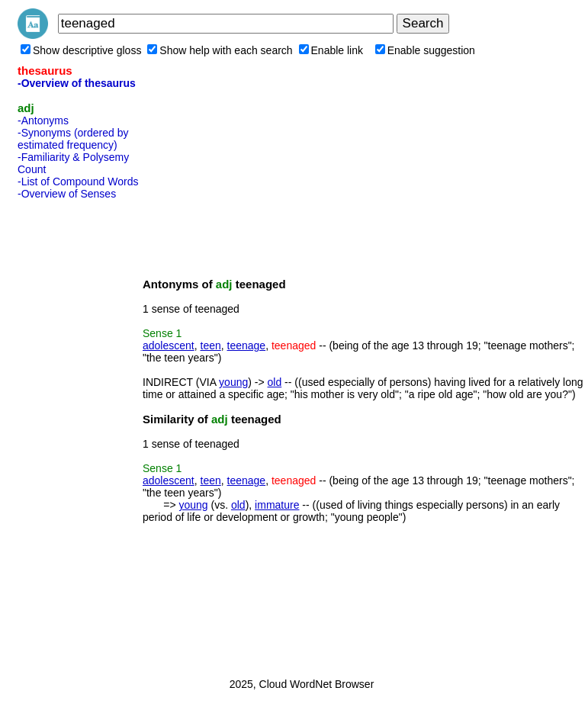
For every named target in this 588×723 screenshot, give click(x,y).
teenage (247, 345)
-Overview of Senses (67, 194)
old (275, 382)
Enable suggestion (425, 50)
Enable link (331, 50)
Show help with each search (220, 50)
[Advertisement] (79, 434)
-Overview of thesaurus (77, 83)
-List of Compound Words (78, 182)
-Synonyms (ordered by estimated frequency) (73, 139)
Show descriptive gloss (81, 50)
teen (211, 345)
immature (277, 505)
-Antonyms (43, 120)
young (233, 382)
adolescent (169, 345)
